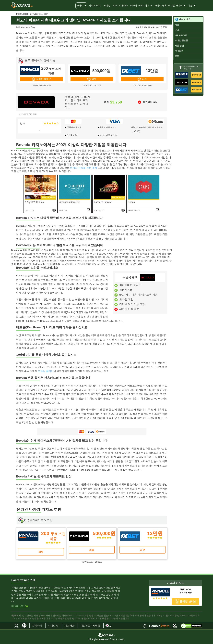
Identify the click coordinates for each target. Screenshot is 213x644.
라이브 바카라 (120, 6)
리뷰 (94, 79)
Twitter (16, 626)
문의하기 (37, 626)
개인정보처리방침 (90, 626)
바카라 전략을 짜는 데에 (84, 168)
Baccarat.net (22, 5)
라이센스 (179, 51)
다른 (190, 6)
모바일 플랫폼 (181, 40)
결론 (177, 56)
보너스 (178, 30)
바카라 (80, 6)
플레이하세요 (44, 79)
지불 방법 (179, 45)
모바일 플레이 (46, 371)
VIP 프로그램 (181, 35)
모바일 (107, 6)
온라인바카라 (22, 14)
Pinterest (25, 627)
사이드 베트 (95, 6)
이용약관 (70, 626)
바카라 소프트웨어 (140, 6)
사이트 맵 (53, 626)
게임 (177, 25)
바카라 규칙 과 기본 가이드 (168, 6)
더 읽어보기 (18, 606)
